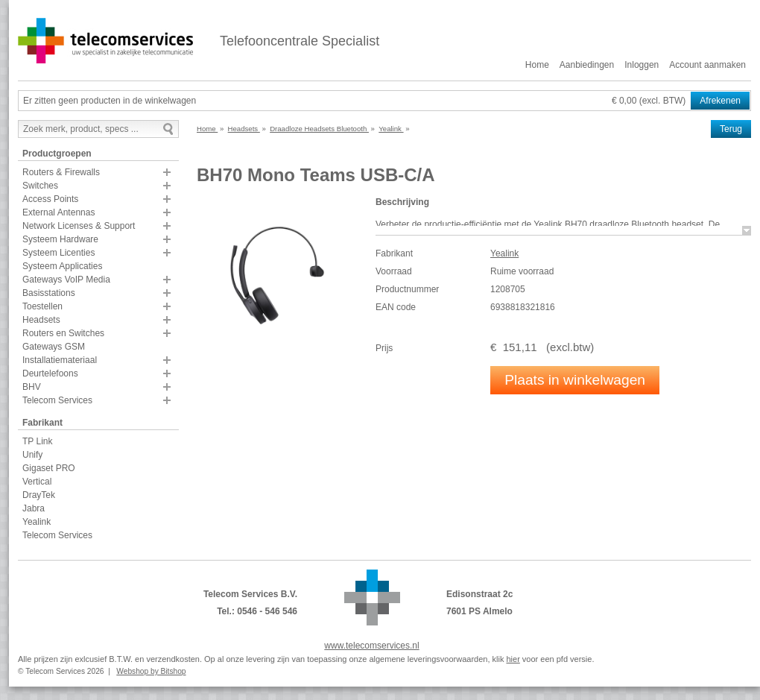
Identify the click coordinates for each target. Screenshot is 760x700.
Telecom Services (57, 400)
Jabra (34, 508)
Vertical (37, 482)
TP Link (37, 441)
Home (537, 65)
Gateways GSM (54, 347)
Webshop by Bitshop (151, 671)
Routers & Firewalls (61, 172)
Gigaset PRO (49, 468)
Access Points (50, 199)
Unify (32, 455)
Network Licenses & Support (79, 226)
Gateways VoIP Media (66, 280)
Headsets (41, 320)
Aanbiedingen (587, 65)
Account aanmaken (707, 65)
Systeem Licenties (58, 253)
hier (513, 659)
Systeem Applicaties (62, 266)
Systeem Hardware (60, 239)
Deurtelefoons (50, 373)
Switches (40, 186)
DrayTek (39, 495)
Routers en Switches (63, 333)
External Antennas (58, 212)
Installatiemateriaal (60, 360)
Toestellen (42, 306)
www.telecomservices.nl (371, 646)
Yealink (37, 522)
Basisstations (49, 293)
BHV (32, 387)
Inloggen (642, 65)
